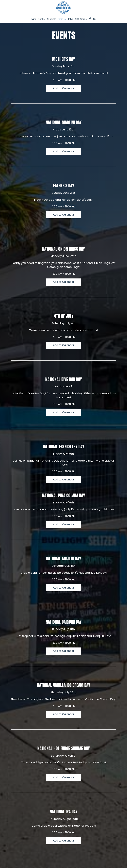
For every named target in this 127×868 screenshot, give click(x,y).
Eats (33, 19)
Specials (51, 19)
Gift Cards (81, 19)
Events (62, 19)
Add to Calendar (64, 88)
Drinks (41, 19)
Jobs (70, 19)
